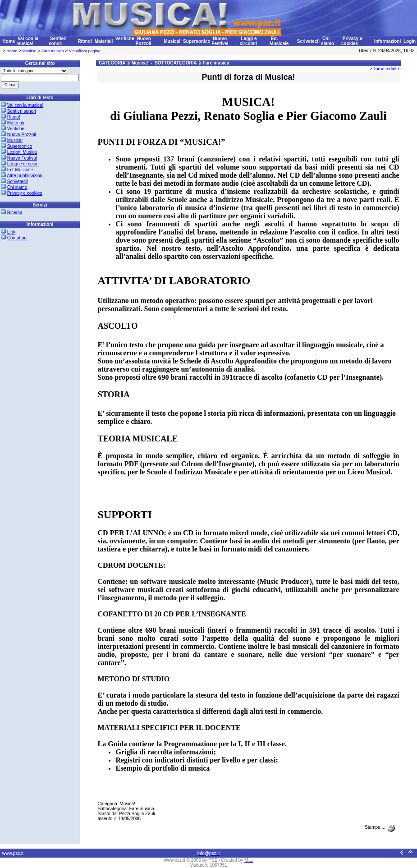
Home (9, 41)
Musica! (172, 41)
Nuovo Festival (220, 41)
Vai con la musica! (27, 41)
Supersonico (197, 41)
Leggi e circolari (249, 41)
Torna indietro (387, 69)
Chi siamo (328, 41)
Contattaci (17, 238)
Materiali (104, 41)
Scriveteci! (309, 41)
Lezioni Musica (22, 152)
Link (11, 232)
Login (410, 41)
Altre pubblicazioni (25, 176)
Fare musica (53, 51)
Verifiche (125, 39)
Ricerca (15, 213)
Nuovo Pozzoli (143, 41)
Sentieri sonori (57, 41)
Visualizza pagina (85, 51)
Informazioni (387, 41)
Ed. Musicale (279, 41)
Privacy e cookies (352, 41)
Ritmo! (85, 41)
